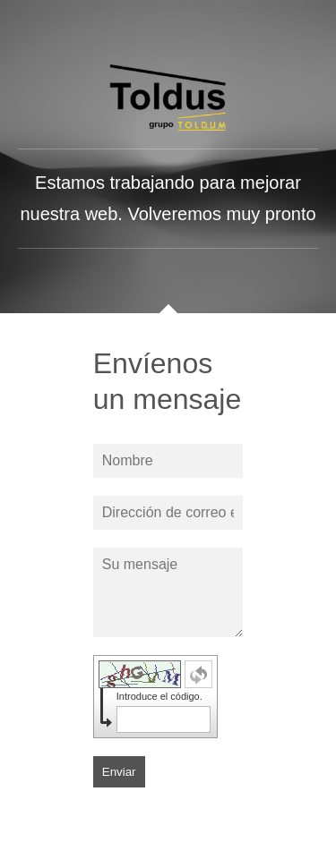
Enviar (119, 772)
